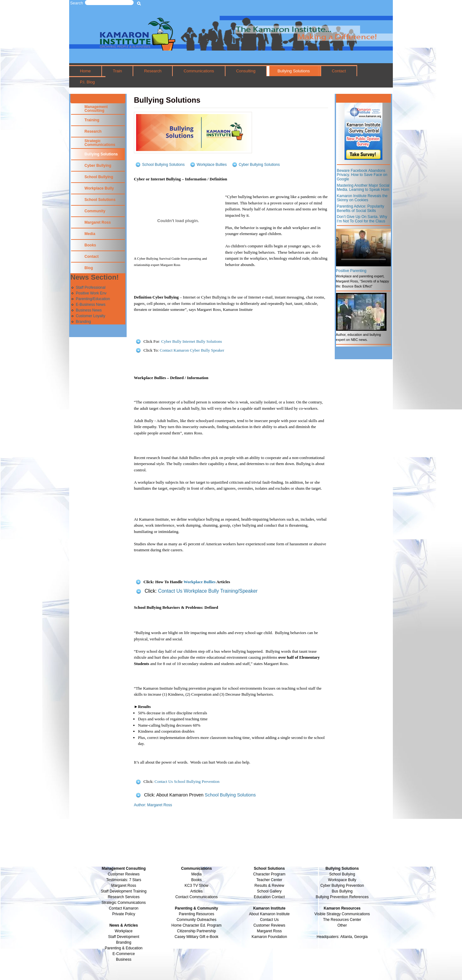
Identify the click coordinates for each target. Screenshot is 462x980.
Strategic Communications (100, 143)
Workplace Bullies (212, 164)
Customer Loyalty (90, 316)
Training (92, 120)
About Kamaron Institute (269, 914)
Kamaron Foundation (269, 937)
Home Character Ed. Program (197, 925)
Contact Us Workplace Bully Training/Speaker (208, 591)
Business (124, 959)
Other (342, 925)
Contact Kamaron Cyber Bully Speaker (192, 350)
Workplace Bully (99, 188)
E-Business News (91, 305)
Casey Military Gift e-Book (197, 937)
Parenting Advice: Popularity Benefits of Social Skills (361, 209)
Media (90, 234)
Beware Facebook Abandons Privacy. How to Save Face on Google (362, 175)
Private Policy (124, 914)
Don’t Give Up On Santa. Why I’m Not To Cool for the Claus (362, 219)
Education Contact (269, 897)
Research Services (124, 897)
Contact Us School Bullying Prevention (187, 781)
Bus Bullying (342, 891)
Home (85, 71)
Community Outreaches (196, 920)
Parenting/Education (93, 299)
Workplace (123, 931)
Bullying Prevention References (342, 897)
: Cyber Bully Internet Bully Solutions (191, 341)
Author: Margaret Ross (153, 805)
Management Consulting (96, 109)
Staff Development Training (124, 891)
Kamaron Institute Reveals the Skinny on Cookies (362, 198)
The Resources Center (342, 920)
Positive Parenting (351, 271)
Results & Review (269, 886)
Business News (89, 310)
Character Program (269, 874)
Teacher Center (269, 880)
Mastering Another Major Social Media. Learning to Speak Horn (363, 188)
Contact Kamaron (124, 908)
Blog (89, 268)
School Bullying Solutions (163, 164)
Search (77, 3)
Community (95, 211)
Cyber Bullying (98, 166)
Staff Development (124, 937)
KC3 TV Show (197, 886)
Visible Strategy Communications (342, 914)
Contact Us (269, 920)
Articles (197, 891)
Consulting (246, 71)
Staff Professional (91, 287)
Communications (199, 71)
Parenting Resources (196, 914)
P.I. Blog (87, 82)
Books (90, 245)
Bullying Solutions (294, 71)
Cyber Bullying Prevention (342, 886)
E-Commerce (124, 954)
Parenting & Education (124, 948)
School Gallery (269, 891)
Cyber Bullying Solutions (259, 164)
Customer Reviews (269, 925)
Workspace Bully (342, 880)
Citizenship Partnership (196, 931)
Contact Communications (196, 897)
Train (117, 71)
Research (153, 71)
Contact (339, 71)
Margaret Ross (98, 222)
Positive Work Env (91, 293)
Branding (83, 322)
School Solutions (100, 200)
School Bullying (99, 177)
